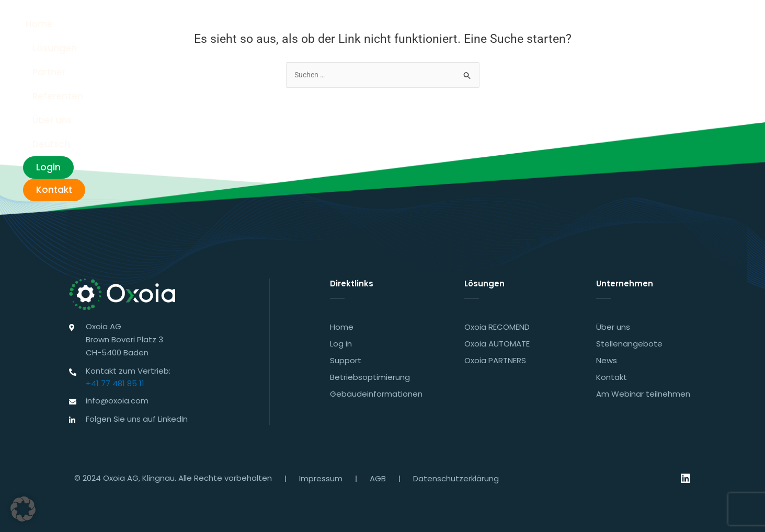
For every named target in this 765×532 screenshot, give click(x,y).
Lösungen (344, 26)
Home (290, 26)
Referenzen (461, 26)
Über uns (524, 26)
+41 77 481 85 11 (115, 382)
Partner (401, 26)
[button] (23, 509)
